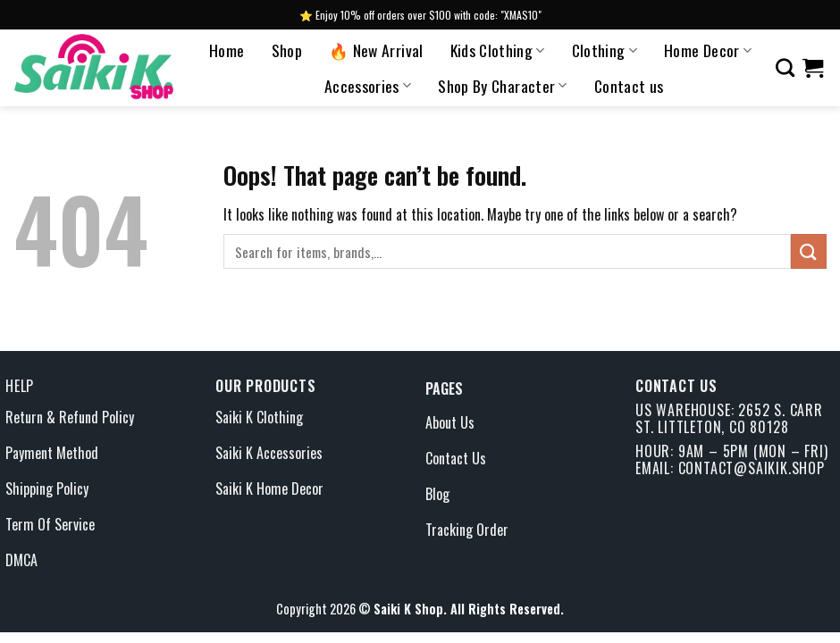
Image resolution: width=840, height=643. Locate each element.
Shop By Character (503, 86)
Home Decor (708, 50)
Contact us (629, 86)
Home (227, 50)
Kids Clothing (498, 50)
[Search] (785, 67)
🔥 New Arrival (376, 50)
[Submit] (809, 251)
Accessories (368, 86)
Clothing (605, 50)
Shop (287, 50)
